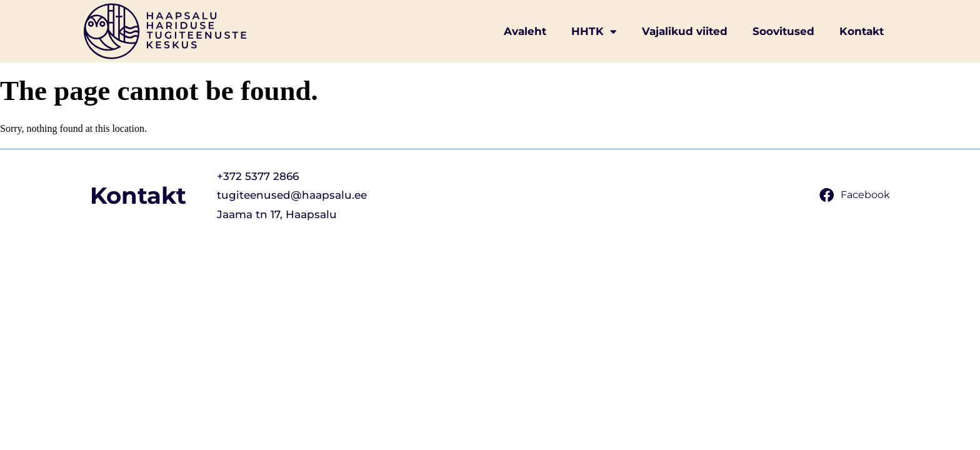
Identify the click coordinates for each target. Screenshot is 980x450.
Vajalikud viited (685, 31)
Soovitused (783, 31)
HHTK (594, 32)
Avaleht (525, 31)
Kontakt (862, 31)
